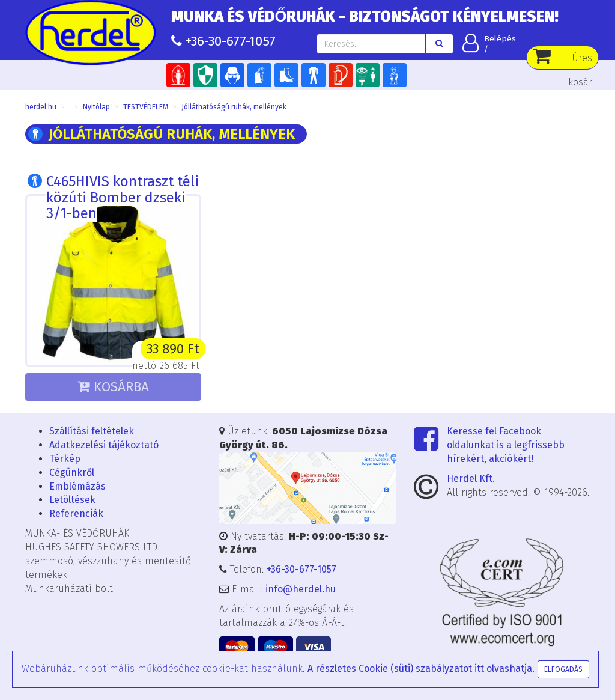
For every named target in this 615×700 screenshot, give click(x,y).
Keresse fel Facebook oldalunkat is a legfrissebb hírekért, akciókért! (506, 445)
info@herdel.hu (301, 589)
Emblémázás (77, 486)
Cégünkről (72, 473)
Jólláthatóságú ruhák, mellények (234, 107)
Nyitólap (96, 107)
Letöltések (72, 500)
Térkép (65, 459)
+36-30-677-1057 (231, 41)
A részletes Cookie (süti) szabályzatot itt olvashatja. (421, 668)
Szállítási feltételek (92, 431)
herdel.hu (41, 107)
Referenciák (76, 513)
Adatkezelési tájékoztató (104, 445)
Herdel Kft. (471, 479)
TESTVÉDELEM (146, 107)
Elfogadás (563, 669)
